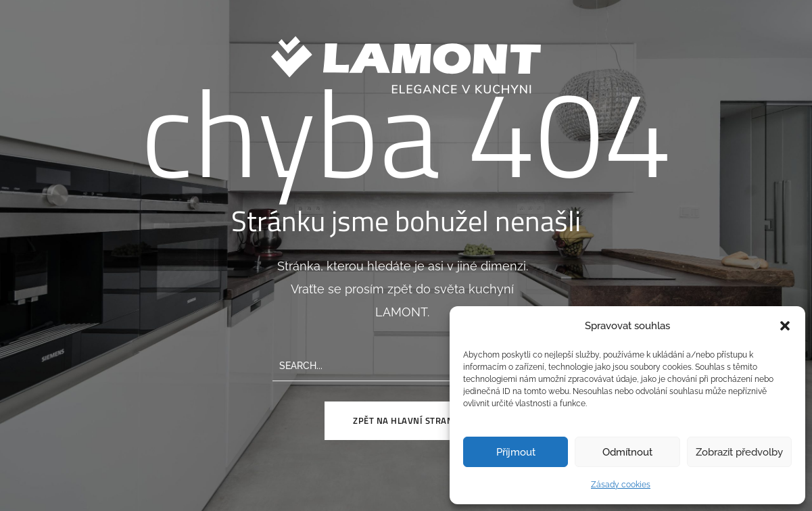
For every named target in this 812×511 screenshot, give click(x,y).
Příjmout (516, 452)
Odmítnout (627, 452)
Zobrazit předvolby (739, 452)
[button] (785, 326)
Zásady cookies (621, 485)
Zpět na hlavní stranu (406, 420)
